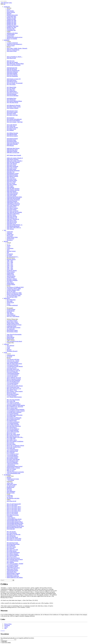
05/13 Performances (12, 427)
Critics (10, 3)
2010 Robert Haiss (11, 140)
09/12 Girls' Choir (11, 433)
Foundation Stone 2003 (13, 26)
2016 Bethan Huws (12, 98)
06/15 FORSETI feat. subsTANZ (15, 407)
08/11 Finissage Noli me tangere (15, 559)
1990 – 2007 (10, 261)
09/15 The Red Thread (12, 537)
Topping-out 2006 (11, 19)
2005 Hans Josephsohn (12, 166)
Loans (8, 348)
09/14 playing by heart (12, 543)
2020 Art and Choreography (14, 65)
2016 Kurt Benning (12, 94)
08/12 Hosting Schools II (13, 436)
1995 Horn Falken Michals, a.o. (15, 225)
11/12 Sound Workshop (13, 383)
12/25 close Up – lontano (13, 361)
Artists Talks (10, 483)
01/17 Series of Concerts (13, 402)
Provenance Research (12, 351)
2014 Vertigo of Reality (13, 108)
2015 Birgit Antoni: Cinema (14, 107)
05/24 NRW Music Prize (13, 369)
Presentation (10, 254)
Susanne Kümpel (11, 309)
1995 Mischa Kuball (12, 222)
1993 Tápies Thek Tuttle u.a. (14, 227)
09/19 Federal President (13, 394)
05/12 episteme (11, 443)
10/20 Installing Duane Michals (15, 525)
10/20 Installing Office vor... (14, 521)
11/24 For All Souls (12, 368)
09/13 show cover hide (12, 550)
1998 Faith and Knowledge (13, 198)
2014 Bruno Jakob (11, 114)
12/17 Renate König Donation (14, 397)
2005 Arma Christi (11, 165)
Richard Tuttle (10, 339)
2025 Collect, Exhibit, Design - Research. (17, 48)
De (5, 4)
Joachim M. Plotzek (12, 271)
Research (9, 350)
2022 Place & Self (11, 58)
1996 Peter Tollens (11, 215)
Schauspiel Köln (11, 355)
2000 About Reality (12, 191)
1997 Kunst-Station (12, 209)
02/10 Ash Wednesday (12, 462)
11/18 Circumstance (12, 396)
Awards (9, 246)
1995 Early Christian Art (13, 219)
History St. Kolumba (12, 39)
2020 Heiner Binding (12, 73)
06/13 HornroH (11, 548)
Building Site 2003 (11, 25)
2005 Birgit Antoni (11, 169)
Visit (5, 230)
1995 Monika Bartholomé (13, 226)
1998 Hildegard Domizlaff (13, 204)
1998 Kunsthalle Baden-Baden (14, 197)
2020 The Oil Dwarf (12, 69)
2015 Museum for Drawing (14, 105)
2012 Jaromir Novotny (12, 127)
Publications (7, 298)
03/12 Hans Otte (11, 448)
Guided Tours (10, 234)
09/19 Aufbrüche (11, 546)
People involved (11, 12)
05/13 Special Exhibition (13, 555)
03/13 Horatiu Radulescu (13, 429)
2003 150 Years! (11, 177)
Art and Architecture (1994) (14, 296)
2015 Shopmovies (11, 100)
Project (9, 9)
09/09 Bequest (10, 146)
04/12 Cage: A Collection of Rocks (15, 446)
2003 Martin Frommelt (12, 176)
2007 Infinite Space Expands (14, 155)
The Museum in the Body (13, 498)
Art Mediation (7, 475)
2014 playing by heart (12, 111)
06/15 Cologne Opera (12, 408)
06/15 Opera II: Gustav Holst (14, 539)
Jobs (8, 252)
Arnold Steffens (11, 277)
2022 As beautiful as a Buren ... (15, 57)
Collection (6, 344)
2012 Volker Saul (11, 126)
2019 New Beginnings (12, 76)
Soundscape (10, 496)
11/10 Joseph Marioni (12, 455)
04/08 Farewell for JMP (13, 575)
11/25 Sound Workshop (13, 362)
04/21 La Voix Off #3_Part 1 (14, 511)
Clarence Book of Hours (13, 323)
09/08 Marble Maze (12, 572)
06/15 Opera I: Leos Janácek (14, 540)
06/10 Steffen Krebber (12, 458)
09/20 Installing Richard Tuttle (14, 527)
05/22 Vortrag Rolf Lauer (13, 387)
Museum (6, 3)
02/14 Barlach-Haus (12, 421)
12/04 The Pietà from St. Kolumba (15, 472)
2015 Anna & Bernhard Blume (14, 101)
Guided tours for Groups (13, 479)
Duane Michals (11, 337)
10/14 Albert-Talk (11, 416)
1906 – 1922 (10, 268)
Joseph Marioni (11, 311)
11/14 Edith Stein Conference (14, 412)
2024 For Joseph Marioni (13, 50)
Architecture (7, 7)
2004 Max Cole (11, 172)
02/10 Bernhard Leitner (13, 461)
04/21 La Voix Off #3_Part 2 (14, 509)
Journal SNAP (10, 302)
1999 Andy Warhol (11, 196)
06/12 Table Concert (12, 440)
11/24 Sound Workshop (13, 365)
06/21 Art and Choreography (14, 504)
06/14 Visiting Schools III (13, 419)
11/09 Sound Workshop (13, 464)
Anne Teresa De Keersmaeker (14, 334)
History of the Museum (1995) (14, 294)
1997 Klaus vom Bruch (13, 211)
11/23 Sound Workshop (13, 375)
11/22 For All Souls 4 (12, 384)
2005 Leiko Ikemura (12, 164)
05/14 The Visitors (11, 547)
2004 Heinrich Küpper (12, 175)
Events (5, 352)
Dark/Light (4, 641)
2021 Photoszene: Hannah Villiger (15, 64)
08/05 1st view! (11, 471)
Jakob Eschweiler (11, 276)
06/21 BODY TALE (12, 390)
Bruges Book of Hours (12, 322)
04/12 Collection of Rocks (13, 558)
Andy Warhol (10, 314)
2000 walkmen (10, 187)
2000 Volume (10, 186)
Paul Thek (9, 312)
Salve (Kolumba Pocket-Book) (14, 341)
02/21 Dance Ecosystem (13, 515)
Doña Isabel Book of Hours (14, 327)
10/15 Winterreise (11, 536)
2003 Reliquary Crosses (13, 173)
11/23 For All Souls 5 (12, 376)
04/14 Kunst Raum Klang (13, 544)
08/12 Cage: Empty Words (13, 434)
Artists (8, 347)
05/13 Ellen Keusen (12, 551)
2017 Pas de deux (11, 84)
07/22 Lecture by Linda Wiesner (15, 386)
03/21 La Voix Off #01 (12, 514)
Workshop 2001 (11, 29)
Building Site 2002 (11, 28)
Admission (9, 233)
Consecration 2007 (11, 16)
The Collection (10, 346)
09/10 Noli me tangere (12, 566)
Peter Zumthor (10, 11)
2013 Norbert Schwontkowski (14, 119)
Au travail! (9, 357)
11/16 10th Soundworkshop (14, 404)
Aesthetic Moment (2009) (13, 290)
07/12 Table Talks (11, 439)
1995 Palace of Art (11, 223)
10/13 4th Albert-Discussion (14, 426)
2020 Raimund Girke (12, 68)
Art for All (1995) (11, 291)
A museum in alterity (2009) (14, 289)
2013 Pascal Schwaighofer (13, 121)
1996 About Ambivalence (13, 214)
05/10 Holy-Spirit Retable (13, 459)
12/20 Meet (10, 516)
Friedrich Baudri (11, 284)
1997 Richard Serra (12, 207)
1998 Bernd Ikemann (12, 201)
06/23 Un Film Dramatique (13, 380)
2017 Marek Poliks (11, 87)
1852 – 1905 (10, 269)
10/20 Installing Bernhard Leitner (15, 523)
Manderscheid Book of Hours (14, 325)
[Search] (6, 580)
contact (6, 627)
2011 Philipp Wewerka (12, 133)
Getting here (10, 232)
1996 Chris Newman (12, 216)
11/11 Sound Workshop (13, 450)
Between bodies (11, 493)
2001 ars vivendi (11, 183)
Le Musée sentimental (12, 43)
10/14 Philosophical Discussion (15, 415)
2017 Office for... (11, 90)
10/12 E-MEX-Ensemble (13, 432)
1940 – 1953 (10, 265)
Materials (9, 14)
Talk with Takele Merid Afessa (14, 364)
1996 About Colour (12, 221)
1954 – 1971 (10, 264)
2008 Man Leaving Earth (13, 152)
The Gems (9, 490)
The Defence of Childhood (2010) (15, 287)
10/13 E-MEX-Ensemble (13, 425)
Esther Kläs (10, 336)
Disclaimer (7, 625)
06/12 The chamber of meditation (15, 441)
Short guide (10, 301)
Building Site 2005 (11, 22)
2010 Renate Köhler (12, 141)
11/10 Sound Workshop (13, 457)
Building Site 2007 (11, 18)
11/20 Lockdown (11, 518)
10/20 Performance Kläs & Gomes (15, 526)
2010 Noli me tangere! (12, 136)
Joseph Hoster (10, 273)
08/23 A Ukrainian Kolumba (14, 379)
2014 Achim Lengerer (12, 112)
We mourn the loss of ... (13, 257)
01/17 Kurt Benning (12, 533)
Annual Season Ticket (12, 237)
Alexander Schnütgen (12, 280)
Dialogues (9, 489)
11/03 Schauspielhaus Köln (14, 473)
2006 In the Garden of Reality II (15, 158)
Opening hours (10, 239)
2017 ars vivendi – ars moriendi (15, 83)
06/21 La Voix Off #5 (12, 505)
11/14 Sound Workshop (13, 414)
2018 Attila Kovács (12, 80)
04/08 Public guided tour (13, 576)
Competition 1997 (11, 30)
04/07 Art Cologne (11, 469)
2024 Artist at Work (12, 51)
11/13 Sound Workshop (13, 423)
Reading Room (10, 487)
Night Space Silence (12, 484)
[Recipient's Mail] (7, 640)
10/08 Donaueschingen (12, 571)
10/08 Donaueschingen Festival (15, 466)
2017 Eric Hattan (11, 89)
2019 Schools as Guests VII (14, 79)
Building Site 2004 (11, 23)
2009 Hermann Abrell (12, 150)
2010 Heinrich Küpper (12, 139)
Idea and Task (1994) (12, 297)
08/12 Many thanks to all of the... (15, 437)
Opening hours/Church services (15, 37)
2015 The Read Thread (12, 102)
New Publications (11, 300)
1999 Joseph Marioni (12, 194)
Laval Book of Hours (12, 321)
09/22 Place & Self (11, 501)
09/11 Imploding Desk (12, 451)
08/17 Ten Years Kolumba (13, 400)
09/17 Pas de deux (11, 532)
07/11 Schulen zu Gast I (13, 454)
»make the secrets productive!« (14, 44)
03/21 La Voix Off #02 (12, 512)
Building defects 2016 (12, 15)
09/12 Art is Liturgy (12, 557)
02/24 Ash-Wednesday (12, 372)
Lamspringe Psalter (12, 326)
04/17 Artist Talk (11, 401)
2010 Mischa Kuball (12, 134)
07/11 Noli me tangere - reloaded (15, 564)
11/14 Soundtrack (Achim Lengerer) (16, 411)
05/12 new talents (11, 444)
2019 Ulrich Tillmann (12, 75)
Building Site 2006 (11, 21)
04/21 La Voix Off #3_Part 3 (14, 507)
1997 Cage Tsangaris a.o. (13, 205)
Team (8, 250)
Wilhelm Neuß (10, 275)
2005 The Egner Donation (13, 162)
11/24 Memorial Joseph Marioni (15, 366)
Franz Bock (10, 282)
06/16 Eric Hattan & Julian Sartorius (16, 405)
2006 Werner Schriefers (13, 159)
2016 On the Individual (13, 96)
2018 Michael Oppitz (12, 82)
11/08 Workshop (11, 465)
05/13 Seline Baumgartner (13, 552)
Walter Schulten (11, 272)
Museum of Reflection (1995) (14, 293)
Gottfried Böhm (11, 34)
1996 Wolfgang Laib (12, 218)
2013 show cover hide (12, 115)
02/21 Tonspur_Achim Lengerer (15, 391)
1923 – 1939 (10, 266)
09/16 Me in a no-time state (14, 534)
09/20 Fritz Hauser (11, 393)
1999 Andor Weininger (12, 193)
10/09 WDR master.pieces (13, 568)
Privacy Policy (8, 624)
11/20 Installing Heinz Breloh (14, 519)
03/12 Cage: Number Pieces (14, 447)
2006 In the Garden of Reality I (15, 161)
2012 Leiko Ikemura (12, 125)
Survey (9, 304)
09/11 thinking (10, 562)
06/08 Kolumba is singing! (13, 468)
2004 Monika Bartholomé (13, 171)
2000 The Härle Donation (13, 189)
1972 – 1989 (10, 262)
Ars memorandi (11, 329)
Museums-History (11, 259)
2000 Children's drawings (13, 190)
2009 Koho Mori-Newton (13, 148)
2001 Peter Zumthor (12, 184)
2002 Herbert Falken (12, 180)
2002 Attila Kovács (12, 179)
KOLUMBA (4, 1)
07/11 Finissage (11, 452)
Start (2, 3)
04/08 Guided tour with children (15, 577)
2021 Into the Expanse (12, 62)
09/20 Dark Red (11, 529)
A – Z (8, 244)
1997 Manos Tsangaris (12, 208)
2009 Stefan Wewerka (12, 144)
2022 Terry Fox (11, 61)
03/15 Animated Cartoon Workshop (16, 409)
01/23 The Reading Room (13, 382)
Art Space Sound (11, 486)
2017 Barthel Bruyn (12, 91)
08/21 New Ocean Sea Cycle (14, 389)
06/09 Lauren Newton (12, 569)
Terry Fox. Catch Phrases (13, 316)
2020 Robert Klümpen (12, 72)
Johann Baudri (10, 283)
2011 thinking (10, 130)
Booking (9, 477)
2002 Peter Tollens (11, 182)
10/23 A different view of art (14, 377)
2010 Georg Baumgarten (13, 143)
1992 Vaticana (10, 229)
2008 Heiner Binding (12, 151)
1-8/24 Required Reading (13, 373)
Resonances (10, 240)
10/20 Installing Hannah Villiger (15, 522)
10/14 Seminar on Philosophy (14, 418)
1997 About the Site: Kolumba (14, 212)
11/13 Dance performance (13, 422)
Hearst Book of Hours (12, 330)
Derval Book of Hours (12, 332)
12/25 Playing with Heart (13, 359)
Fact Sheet (9, 255)
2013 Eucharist (10, 118)
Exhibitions (7, 40)
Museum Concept (11, 251)
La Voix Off (10, 497)
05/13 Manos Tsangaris (13, 554)
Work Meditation (11, 491)
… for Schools (10, 480)
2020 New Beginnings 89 (13, 71)
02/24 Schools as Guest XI (13, 371)
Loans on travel (11, 46)
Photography (10, 236)
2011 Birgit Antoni (11, 129)
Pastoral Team (10, 36)
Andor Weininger (11, 315)
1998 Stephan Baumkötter (13, 200)
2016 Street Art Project (12, 93)
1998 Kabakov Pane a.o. (13, 202)
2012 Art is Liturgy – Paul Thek (15, 122)
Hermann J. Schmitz (12, 279)
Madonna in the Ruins (12, 33)
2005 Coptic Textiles (12, 168)
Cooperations (10, 248)
